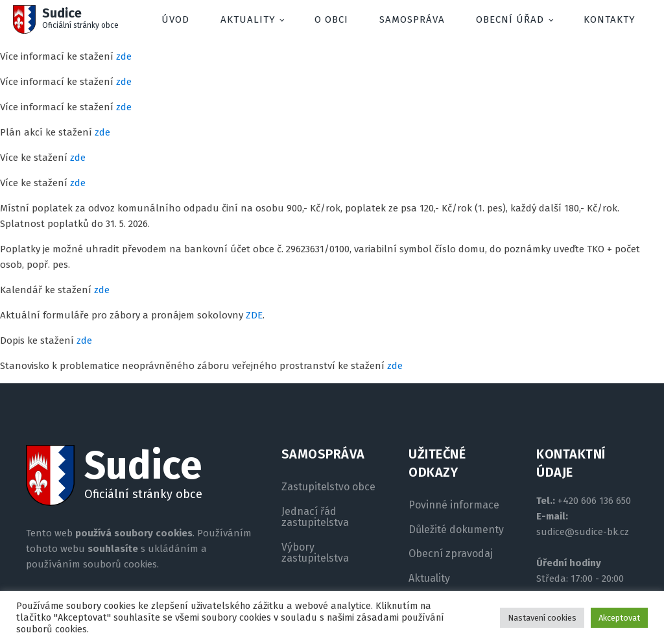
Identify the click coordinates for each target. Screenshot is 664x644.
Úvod (175, 19)
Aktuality (248, 19)
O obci (331, 19)
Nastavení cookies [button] (542, 618)
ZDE (254, 315)
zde (124, 56)
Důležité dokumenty (456, 530)
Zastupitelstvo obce (328, 487)
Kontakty (610, 19)
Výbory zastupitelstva (315, 553)
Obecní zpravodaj (451, 554)
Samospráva (412, 19)
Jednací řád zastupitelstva (315, 517)
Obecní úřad (510, 19)
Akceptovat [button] (619, 618)
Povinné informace (454, 505)
